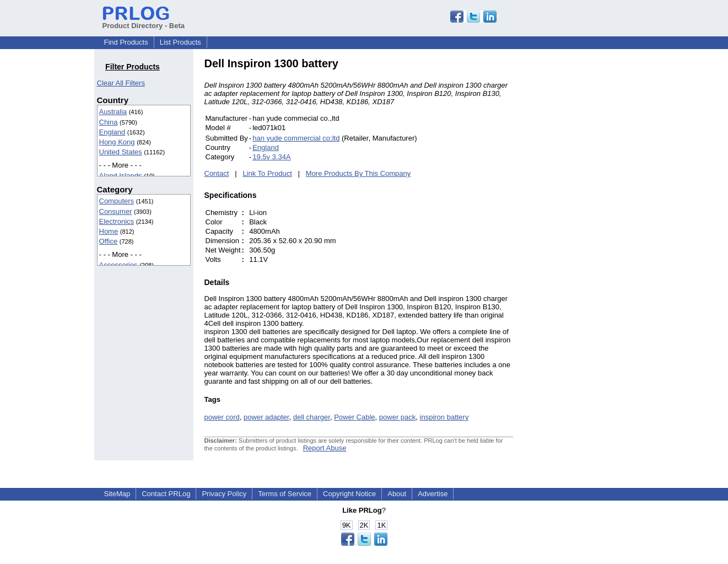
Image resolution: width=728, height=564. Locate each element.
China (109, 122)
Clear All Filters (121, 83)
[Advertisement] (587, 223)
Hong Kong (117, 142)
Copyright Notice (349, 494)
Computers (117, 201)
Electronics (117, 221)
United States (121, 152)
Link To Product (267, 173)
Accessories (118, 265)
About (397, 494)
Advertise (433, 494)
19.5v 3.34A (271, 157)
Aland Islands (121, 176)
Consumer (116, 211)
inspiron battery (444, 417)
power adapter (266, 417)
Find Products (126, 42)
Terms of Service (285, 494)
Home (109, 231)
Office (109, 241)
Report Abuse (325, 448)
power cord (222, 417)
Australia (113, 112)
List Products (180, 42)
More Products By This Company (358, 173)
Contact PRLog (166, 494)
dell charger (312, 417)
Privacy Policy (224, 494)
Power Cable (354, 417)
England (112, 132)
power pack (397, 417)
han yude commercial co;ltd (296, 138)
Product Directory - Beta (144, 22)
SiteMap (117, 494)
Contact (217, 173)
